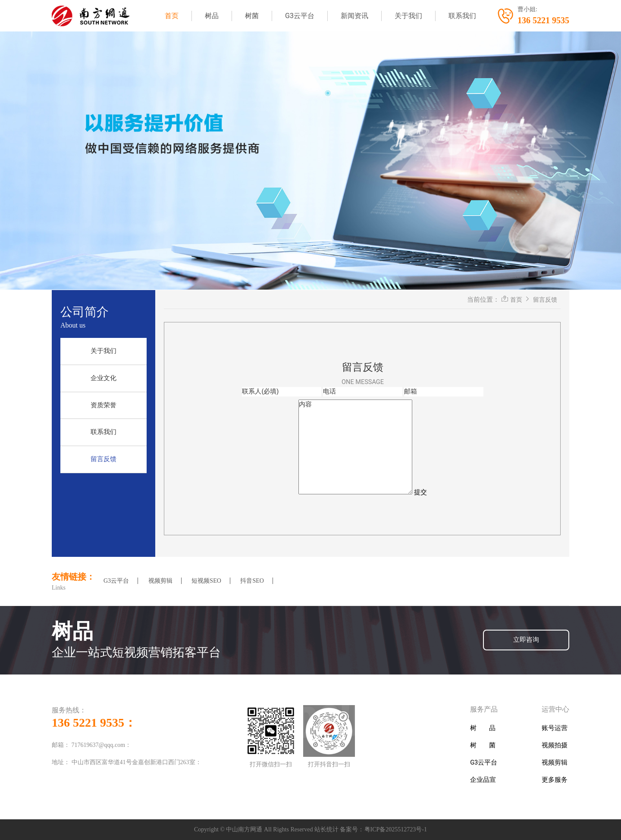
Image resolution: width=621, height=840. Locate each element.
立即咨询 (526, 640)
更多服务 (555, 780)
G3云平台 (300, 16)
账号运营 (555, 728)
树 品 (483, 728)
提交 (420, 492)
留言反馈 (103, 459)
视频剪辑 (160, 581)
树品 (212, 16)
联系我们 (462, 16)
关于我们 (408, 16)
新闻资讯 (354, 16)
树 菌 (483, 745)
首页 (172, 16)
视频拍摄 (555, 745)
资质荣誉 (103, 405)
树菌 (252, 16)
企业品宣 (483, 780)
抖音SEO (252, 581)
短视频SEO (206, 581)
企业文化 (103, 378)
